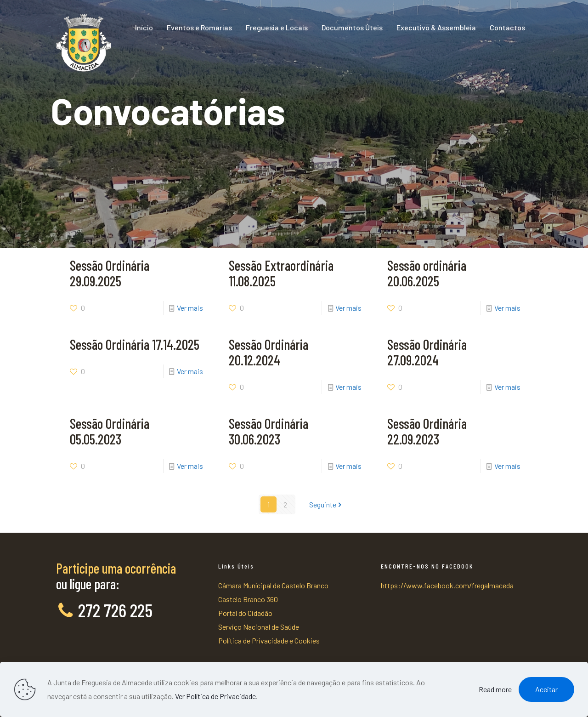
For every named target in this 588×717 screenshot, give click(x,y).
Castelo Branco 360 (248, 599)
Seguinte (326, 504)
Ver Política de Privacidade (215, 696)
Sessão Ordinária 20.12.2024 (269, 352)
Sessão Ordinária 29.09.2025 (110, 273)
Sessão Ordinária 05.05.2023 (110, 431)
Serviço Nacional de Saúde (259, 627)
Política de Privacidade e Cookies (269, 640)
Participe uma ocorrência (116, 568)
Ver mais (190, 308)
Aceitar (546, 689)
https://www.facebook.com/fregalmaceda (447, 585)
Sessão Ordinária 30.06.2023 (269, 431)
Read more (495, 689)
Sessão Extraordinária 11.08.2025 (281, 273)
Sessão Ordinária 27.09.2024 (427, 352)
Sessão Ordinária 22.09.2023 (427, 431)
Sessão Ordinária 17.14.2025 (135, 344)
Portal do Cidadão (245, 613)
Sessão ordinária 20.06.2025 (427, 273)
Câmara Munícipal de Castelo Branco (273, 585)
